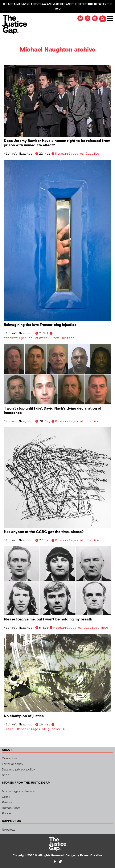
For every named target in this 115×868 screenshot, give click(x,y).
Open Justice (63, 338)
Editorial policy (12, 764)
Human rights (11, 808)
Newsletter (9, 830)
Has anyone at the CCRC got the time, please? (44, 532)
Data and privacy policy (18, 770)
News (105, 628)
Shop (6, 775)
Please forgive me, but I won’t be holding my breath (48, 619)
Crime (9, 729)
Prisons (7, 802)
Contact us (10, 759)
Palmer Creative (91, 855)
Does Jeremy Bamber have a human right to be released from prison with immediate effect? (57, 143)
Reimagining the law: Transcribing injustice (40, 325)
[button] (103, 19)
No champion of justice (24, 716)
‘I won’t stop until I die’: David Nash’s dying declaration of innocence (53, 411)
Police (6, 814)
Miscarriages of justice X (41, 729)
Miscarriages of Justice (77, 154)
